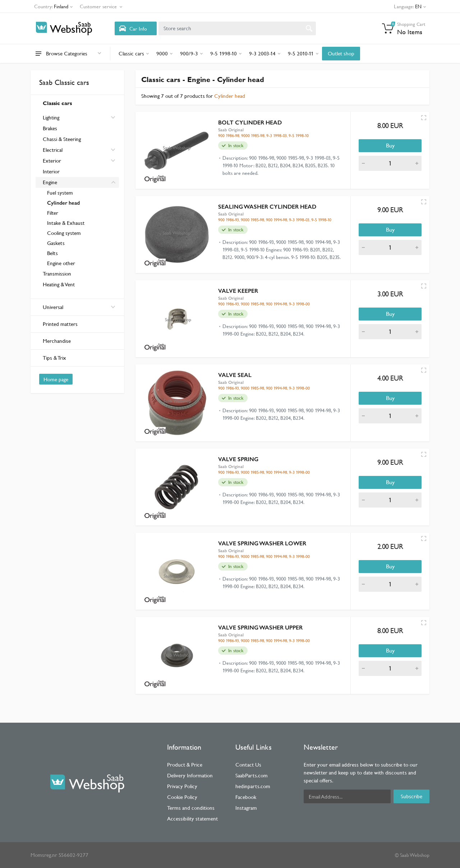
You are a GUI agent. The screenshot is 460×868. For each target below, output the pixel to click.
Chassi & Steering (62, 139)
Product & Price (185, 765)
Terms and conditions (191, 808)
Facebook (246, 797)
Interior (51, 171)
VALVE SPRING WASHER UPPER (260, 628)
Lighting (51, 117)
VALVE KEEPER (238, 291)
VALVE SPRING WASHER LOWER (262, 543)
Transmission (57, 274)
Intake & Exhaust (66, 223)
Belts (52, 253)
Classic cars (57, 103)
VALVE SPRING (238, 459)
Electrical (53, 150)
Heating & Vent (59, 284)
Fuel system (60, 193)
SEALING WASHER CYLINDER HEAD (267, 207)
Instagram (246, 808)
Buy (390, 146)
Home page (56, 379)
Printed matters (60, 324)
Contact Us (248, 765)
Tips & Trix (54, 358)
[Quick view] (424, 118)
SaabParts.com (252, 775)
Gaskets (56, 243)
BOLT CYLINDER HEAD (250, 122)
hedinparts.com (253, 786)
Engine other (61, 263)
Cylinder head (63, 203)
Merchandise (57, 341)
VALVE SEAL (235, 375)
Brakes (50, 128)
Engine (50, 182)
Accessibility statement (192, 819)
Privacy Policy (182, 786)
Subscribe (411, 796)
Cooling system (64, 233)
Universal (79, 307)
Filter (53, 213)
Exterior (52, 161)
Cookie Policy (182, 797)
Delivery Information (190, 775)
